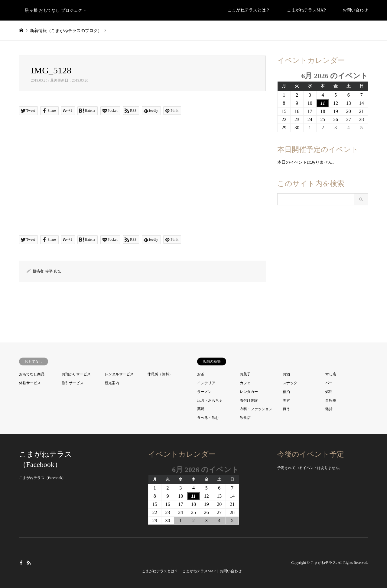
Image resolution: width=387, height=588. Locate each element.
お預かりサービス (76, 374)
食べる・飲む (208, 418)
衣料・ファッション (256, 409)
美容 (286, 400)
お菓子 (245, 374)
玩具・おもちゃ (210, 400)
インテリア (206, 383)
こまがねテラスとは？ (249, 10)
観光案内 (112, 383)
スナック (290, 383)
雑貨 (329, 409)
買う (286, 409)
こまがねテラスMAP (306, 10)
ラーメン (204, 392)
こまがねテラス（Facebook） (42, 478)
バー (329, 383)
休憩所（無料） (160, 374)
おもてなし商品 (32, 374)
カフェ (245, 383)
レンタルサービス (119, 374)
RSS (29, 562)
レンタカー (249, 392)
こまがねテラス (323, 563)
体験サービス (30, 383)
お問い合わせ (355, 10)
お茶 (201, 374)
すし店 (331, 374)
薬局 (201, 409)
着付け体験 (249, 400)
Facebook (21, 562)
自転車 (331, 400)
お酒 (286, 374)
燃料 (329, 392)
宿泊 (286, 392)
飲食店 (245, 418)
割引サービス (73, 383)
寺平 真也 (53, 271)
